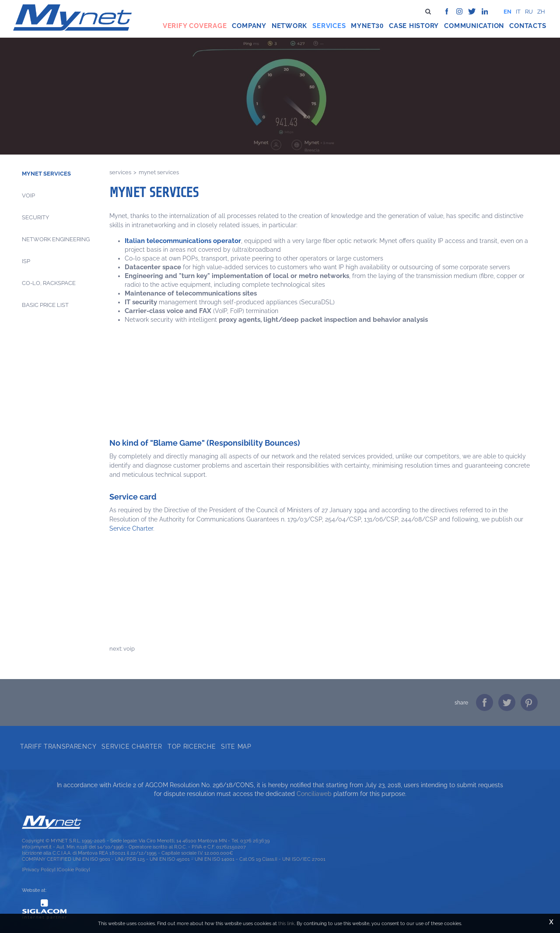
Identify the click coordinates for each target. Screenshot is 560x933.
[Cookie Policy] (73, 870)
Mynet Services (46, 174)
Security (35, 217)
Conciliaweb (314, 794)
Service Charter (131, 528)
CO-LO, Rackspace (49, 283)
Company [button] (249, 26)
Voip (28, 195)
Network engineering (56, 239)
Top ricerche (192, 746)
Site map (236, 746)
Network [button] (289, 26)
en (507, 12)
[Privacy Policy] (39, 870)
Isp (26, 261)
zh (541, 12)
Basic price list (45, 305)
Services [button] (329, 26)
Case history (414, 26)
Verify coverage (195, 26)
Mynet (363, 26)
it (518, 12)
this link (286, 923)
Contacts (528, 26)
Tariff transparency (58, 746)
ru (529, 12)
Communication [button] (474, 26)
